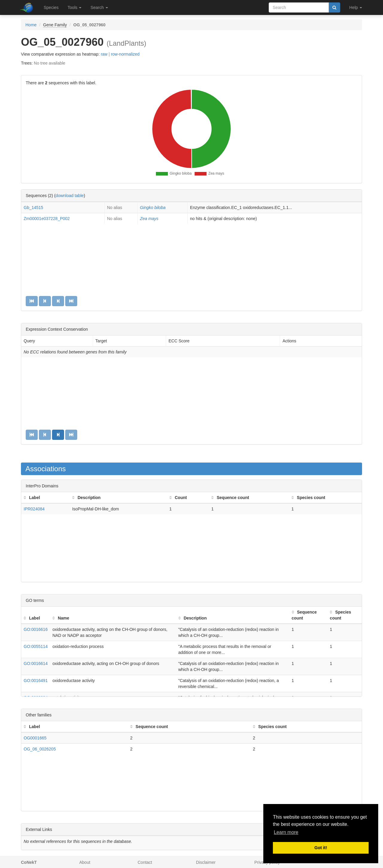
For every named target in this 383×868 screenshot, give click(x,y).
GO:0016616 (36, 629)
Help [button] (356, 7)
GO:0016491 (36, 681)
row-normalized (125, 54)
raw (104, 54)
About (85, 862)
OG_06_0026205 (40, 749)
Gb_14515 (33, 208)
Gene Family (55, 25)
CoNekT (29, 862)
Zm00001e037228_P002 (47, 219)
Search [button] (99, 7)
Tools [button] (75, 7)
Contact (145, 862)
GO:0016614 (36, 663)
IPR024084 (34, 509)
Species (51, 7)
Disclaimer (206, 862)
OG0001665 (35, 738)
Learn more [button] (286, 832)
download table (70, 196)
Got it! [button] (321, 848)
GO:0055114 (36, 646)
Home (31, 25)
